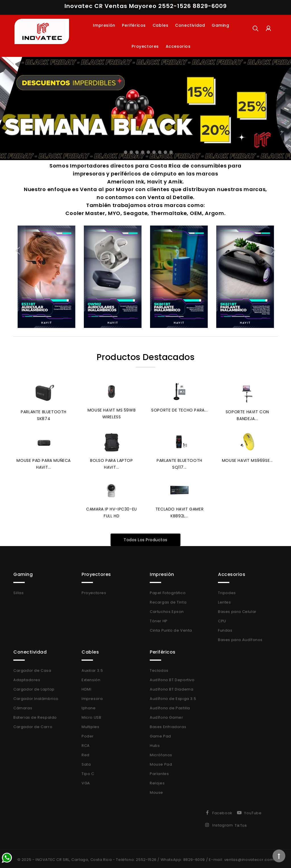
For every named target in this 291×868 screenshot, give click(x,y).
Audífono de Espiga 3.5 (173, 697)
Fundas (225, 628)
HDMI (86, 687)
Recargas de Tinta (168, 600)
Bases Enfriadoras (168, 725)
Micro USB (91, 715)
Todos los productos (145, 538)
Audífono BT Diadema (172, 687)
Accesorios (178, 46)
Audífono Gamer (166, 715)
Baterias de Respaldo (35, 715)
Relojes (157, 781)
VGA (86, 781)
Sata (86, 762)
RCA (86, 744)
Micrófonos (161, 753)
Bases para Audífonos (240, 638)
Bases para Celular (237, 610)
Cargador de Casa (32, 668)
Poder (88, 734)
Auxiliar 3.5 (92, 668)
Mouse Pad (161, 762)
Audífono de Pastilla (170, 706)
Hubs (155, 744)
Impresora (92, 697)
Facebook (222, 811)
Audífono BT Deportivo (172, 678)
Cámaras (23, 706)
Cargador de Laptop (34, 687)
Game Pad (160, 734)
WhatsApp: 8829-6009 (183, 858)
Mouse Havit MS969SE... (247, 459)
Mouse (156, 790)
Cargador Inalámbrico (36, 697)
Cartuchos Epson (167, 610)
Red (86, 753)
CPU (222, 619)
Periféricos (134, 25)
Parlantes (159, 772)
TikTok (241, 823)
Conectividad (190, 25)
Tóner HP (159, 619)
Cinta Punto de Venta (171, 628)
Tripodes (227, 591)
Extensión (91, 678)
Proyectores (145, 46)
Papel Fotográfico (168, 591)
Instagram (223, 823)
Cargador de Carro (33, 725)
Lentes (225, 600)
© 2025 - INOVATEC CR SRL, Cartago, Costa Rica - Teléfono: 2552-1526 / (89, 858)
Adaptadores (27, 678)
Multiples (90, 725)
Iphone (89, 706)
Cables (161, 25)
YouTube (253, 811)
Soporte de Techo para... (179, 410)
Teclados (159, 668)
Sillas (19, 591)
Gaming (221, 25)
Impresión (104, 25)
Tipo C (88, 772)
